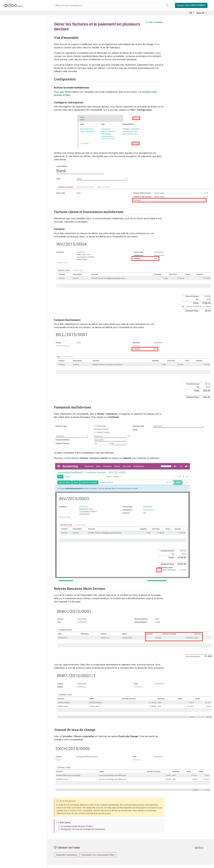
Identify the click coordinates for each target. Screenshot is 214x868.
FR (191, 13)
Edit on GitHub (154, 22)
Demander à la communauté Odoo (98, 855)
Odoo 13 (201, 13)
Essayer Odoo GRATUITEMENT (191, 5)
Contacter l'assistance (67, 855)
